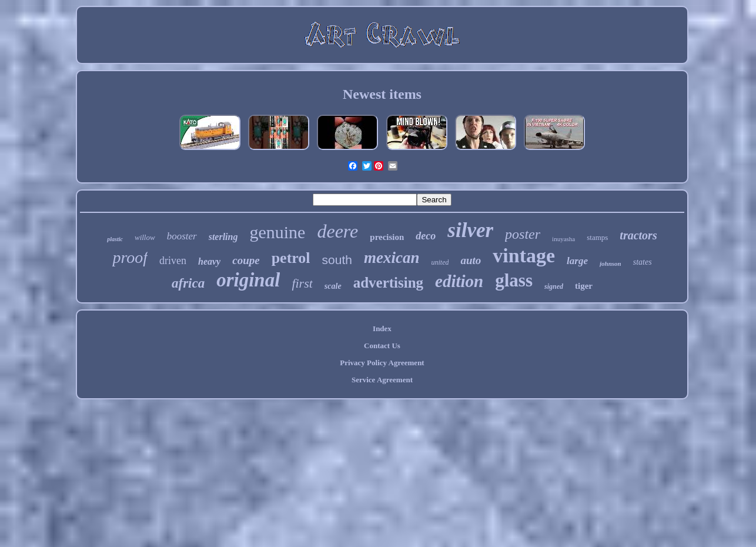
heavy (209, 261)
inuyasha (563, 239)
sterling (223, 237)
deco (426, 236)
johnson (611, 264)
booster (182, 236)
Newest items (382, 94)
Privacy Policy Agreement (382, 363)
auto (471, 260)
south (337, 260)
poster (523, 234)
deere (337, 231)
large (577, 261)
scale (333, 286)
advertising (388, 283)
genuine (277, 232)
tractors (638, 235)
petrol (291, 258)
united (440, 262)
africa (188, 283)
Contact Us (382, 346)
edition (459, 281)
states (643, 262)
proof (130, 257)
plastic (115, 239)
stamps (597, 237)
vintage (524, 256)
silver (470, 230)
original (248, 280)
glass (514, 280)
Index (382, 328)
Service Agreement (382, 380)
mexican (392, 258)
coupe (246, 260)
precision (387, 237)
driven (173, 261)
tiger (584, 286)
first (302, 283)
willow (145, 237)
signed (554, 286)
